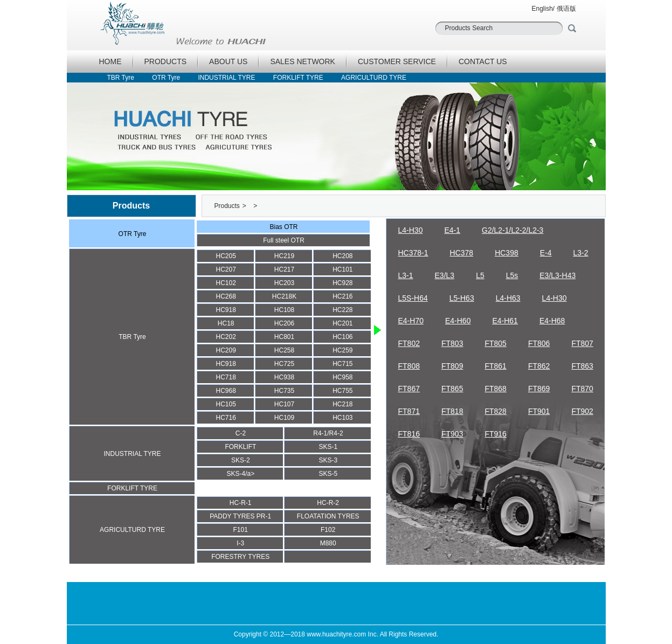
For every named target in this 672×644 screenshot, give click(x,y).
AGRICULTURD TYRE (374, 78)
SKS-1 (328, 447)
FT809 (452, 366)
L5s (512, 275)
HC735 (284, 391)
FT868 (495, 389)
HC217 (284, 269)
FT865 (452, 389)
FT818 (452, 411)
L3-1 (406, 275)
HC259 (342, 350)
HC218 (342, 404)
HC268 (226, 296)
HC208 (342, 256)
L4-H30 (411, 230)
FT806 (539, 343)
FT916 (495, 434)
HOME (110, 61)
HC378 (462, 253)
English (542, 9)
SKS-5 (328, 474)
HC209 (226, 350)
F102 (328, 530)
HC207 (226, 269)
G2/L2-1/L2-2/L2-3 (512, 230)
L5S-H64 (413, 298)
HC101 (342, 269)
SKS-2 (241, 460)
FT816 (409, 434)
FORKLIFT (240, 447)
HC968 (226, 391)
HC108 (284, 310)
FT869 (539, 389)
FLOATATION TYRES (328, 516)
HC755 (342, 391)
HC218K (284, 296)
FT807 (582, 343)
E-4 (546, 253)
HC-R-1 (241, 503)
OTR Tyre (166, 78)
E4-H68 (552, 321)
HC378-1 (413, 253)
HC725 (284, 364)
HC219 (284, 256)
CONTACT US (483, 61)
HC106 (342, 337)
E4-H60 (458, 321)
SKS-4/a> (241, 474)
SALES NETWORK (303, 61)
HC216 (342, 296)
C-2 (241, 433)
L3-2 (581, 253)
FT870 (582, 389)
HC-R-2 (328, 503)
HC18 (226, 323)
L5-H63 (462, 298)
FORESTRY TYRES (240, 557)
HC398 (507, 253)
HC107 (284, 404)
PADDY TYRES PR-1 (240, 516)
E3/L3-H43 (557, 275)
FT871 (409, 411)
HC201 (342, 323)
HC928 (342, 283)
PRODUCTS (166, 61)
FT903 (452, 434)
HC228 (342, 310)
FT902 (582, 411)
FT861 (495, 366)
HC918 (226, 310)
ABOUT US (228, 61)
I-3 (240, 543)
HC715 (342, 364)
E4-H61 (505, 321)
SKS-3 (328, 460)
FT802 (409, 343)
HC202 (226, 337)
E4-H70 (411, 321)
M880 (328, 543)
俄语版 (566, 9)
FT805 (495, 343)
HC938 (284, 377)
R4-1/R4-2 (328, 433)
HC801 (284, 337)
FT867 (409, 389)
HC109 (284, 418)
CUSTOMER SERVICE (397, 61)
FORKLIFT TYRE (298, 78)
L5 (480, 275)
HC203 (284, 283)
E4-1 (452, 230)
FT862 (539, 366)
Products (227, 206)
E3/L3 (445, 275)
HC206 (284, 323)
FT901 (539, 411)
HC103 (342, 418)
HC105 (226, 404)
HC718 (226, 377)
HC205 (226, 256)
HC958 (342, 377)
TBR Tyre (121, 78)
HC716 (226, 418)
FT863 (582, 366)
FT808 (409, 366)
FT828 (495, 411)
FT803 (452, 343)
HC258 (284, 350)
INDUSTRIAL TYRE (226, 78)
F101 (241, 530)
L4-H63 (508, 298)
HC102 (226, 283)
